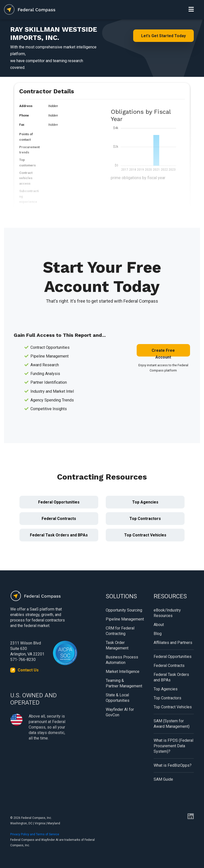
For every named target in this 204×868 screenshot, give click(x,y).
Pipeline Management (125, 619)
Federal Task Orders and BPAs (59, 535)
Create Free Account (163, 352)
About (159, 625)
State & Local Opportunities (118, 698)
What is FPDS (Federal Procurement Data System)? (173, 746)
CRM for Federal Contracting (120, 631)
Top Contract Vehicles (145, 535)
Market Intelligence (123, 672)
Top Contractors (145, 519)
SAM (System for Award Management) (172, 724)
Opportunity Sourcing (124, 610)
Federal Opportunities (59, 502)
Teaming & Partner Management (124, 683)
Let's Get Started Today (163, 36)
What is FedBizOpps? (173, 765)
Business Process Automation (122, 660)
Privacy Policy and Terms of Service (35, 834)
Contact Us (28, 670)
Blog (158, 634)
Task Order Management (117, 645)
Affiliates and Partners (173, 643)
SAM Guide (163, 779)
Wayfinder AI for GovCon (120, 712)
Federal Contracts (59, 519)
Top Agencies (145, 502)
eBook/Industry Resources (167, 613)
